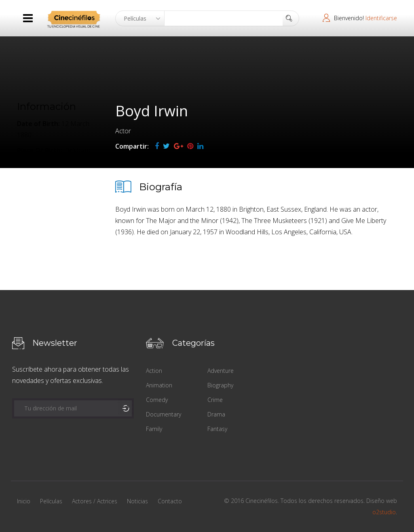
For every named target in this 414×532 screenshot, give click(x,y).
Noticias (137, 501)
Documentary (164, 414)
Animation (159, 385)
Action (154, 371)
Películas (51, 501)
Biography (220, 385)
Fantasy (217, 429)
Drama (216, 414)
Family (154, 429)
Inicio (24, 501)
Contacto (170, 501)
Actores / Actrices (95, 501)
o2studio (384, 512)
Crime (215, 400)
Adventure (221, 371)
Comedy (157, 400)
